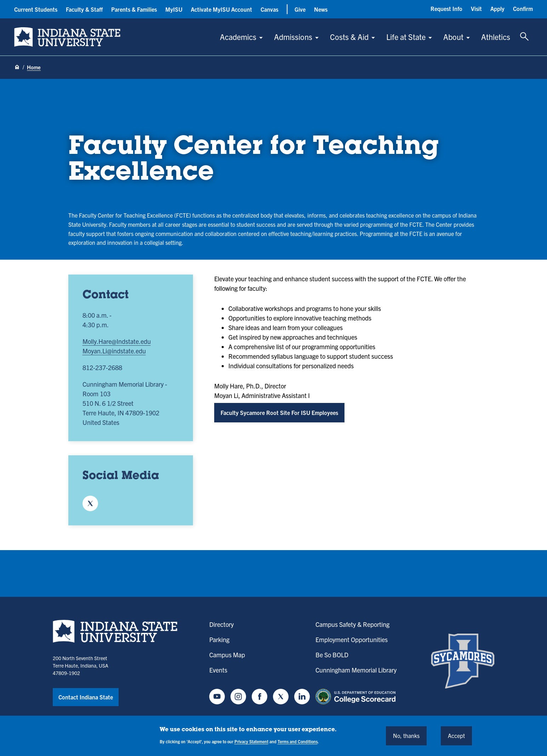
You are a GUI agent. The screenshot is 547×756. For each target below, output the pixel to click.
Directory (221, 624)
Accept (456, 735)
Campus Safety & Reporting (352, 624)
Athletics (496, 37)
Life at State (406, 37)
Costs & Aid (349, 37)
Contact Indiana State (86, 697)
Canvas (269, 9)
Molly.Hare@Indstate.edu (117, 344)
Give (300, 9)
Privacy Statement (251, 741)
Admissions (293, 37)
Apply (497, 8)
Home (34, 67)
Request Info (446, 8)
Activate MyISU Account (221, 9)
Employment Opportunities (352, 639)
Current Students (36, 9)
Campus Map (227, 655)
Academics (238, 37)
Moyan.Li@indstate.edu (114, 354)
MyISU (174, 9)
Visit (476, 8)
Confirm (523, 8)
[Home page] (17, 68)
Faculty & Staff (84, 9)
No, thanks (406, 735)
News (321, 9)
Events (218, 670)
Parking (219, 639)
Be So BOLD (332, 655)
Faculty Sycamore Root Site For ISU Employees (279, 412)
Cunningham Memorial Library (356, 670)
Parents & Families (134, 9)
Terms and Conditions (298, 741)
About (453, 37)
